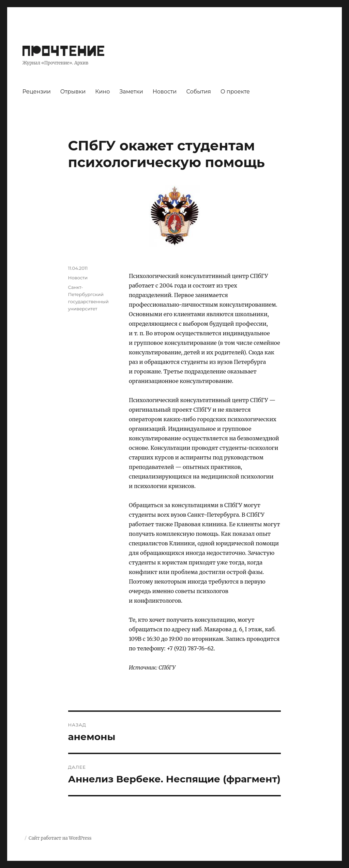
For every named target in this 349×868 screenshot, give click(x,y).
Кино (102, 92)
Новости (165, 92)
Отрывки (73, 92)
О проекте (235, 92)
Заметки (131, 92)
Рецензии (37, 92)
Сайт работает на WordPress (60, 838)
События (199, 92)
